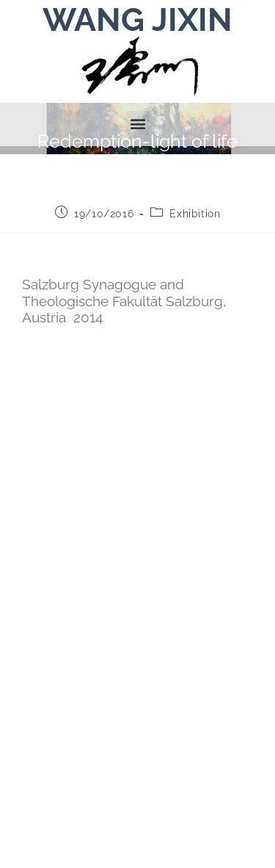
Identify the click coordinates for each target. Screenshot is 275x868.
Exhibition (195, 257)
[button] (137, 123)
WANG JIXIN (137, 19)
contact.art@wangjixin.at (135, 797)
